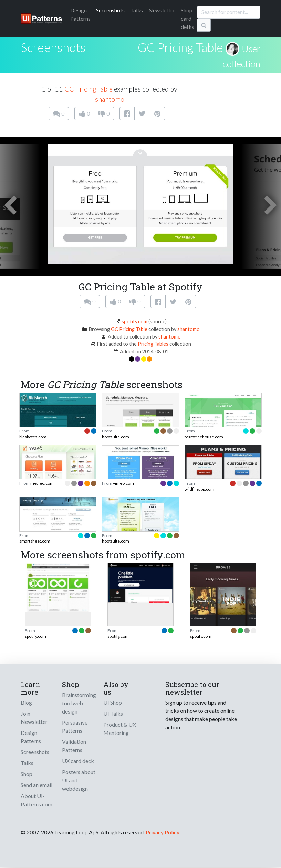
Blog (26, 702)
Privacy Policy (162, 832)
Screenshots (110, 10)
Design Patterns (31, 737)
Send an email (37, 785)
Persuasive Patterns (75, 726)
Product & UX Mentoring (120, 728)
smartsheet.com (35, 541)
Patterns (80, 14)
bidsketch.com (33, 437)
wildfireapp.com (199, 489)
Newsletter (162, 10)
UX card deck (78, 761)
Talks (137, 10)
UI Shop (113, 702)
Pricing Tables (153, 344)
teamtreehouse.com (204, 437)
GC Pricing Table (180, 47)
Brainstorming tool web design (79, 703)
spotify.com (134, 322)
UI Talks (113, 713)
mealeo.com (42, 483)
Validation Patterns (74, 746)
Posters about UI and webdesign (79, 780)
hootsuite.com (116, 437)
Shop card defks (188, 18)
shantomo (110, 99)
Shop (27, 774)
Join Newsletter (34, 717)
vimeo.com (123, 483)
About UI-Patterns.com (37, 800)
